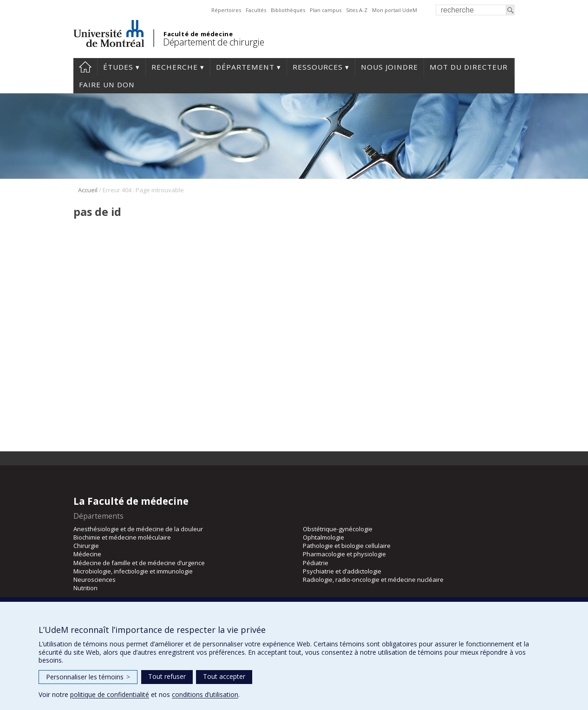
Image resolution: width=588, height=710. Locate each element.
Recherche (175, 67)
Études (118, 67)
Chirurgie (86, 546)
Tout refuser (167, 676)
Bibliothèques (288, 10)
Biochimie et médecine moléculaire (122, 537)
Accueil (88, 190)
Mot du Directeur (469, 67)
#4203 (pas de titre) (85, 67)
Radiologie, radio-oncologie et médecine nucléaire (373, 580)
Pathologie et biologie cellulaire (347, 546)
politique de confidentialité (110, 694)
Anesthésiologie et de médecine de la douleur (138, 529)
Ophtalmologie (323, 537)
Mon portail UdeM (395, 10)
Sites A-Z (357, 10)
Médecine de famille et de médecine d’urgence (139, 563)
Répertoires (226, 10)
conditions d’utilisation (205, 694)
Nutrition (85, 588)
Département (245, 67)
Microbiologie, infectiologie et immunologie (133, 571)
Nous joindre (389, 67)
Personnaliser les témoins (88, 677)
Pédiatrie (316, 563)
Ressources (318, 67)
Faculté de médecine (198, 34)
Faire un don (107, 85)
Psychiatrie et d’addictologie (342, 571)
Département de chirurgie (213, 42)
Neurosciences (95, 580)
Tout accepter (224, 676)
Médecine (87, 554)
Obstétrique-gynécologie (338, 529)
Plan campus (326, 10)
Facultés (256, 10)
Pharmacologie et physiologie (344, 554)
